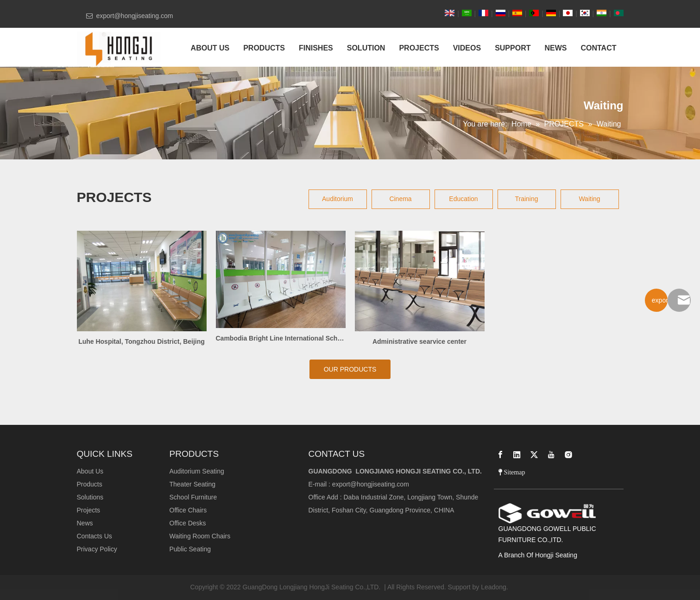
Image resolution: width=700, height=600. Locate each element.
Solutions (90, 497)
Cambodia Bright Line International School (281, 338)
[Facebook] (500, 455)
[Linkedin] (517, 455)
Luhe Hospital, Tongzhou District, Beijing (142, 341)
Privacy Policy (97, 549)
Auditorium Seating (197, 471)
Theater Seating (193, 484)
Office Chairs (188, 510)
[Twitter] (534, 455)
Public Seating (190, 549)
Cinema (400, 199)
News (85, 523)
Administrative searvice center (419, 341)
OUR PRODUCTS (350, 369)
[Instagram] (568, 455)
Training (526, 199)
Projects (89, 510)
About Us (90, 471)
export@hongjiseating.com (371, 484)
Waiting (589, 199)
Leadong (494, 587)
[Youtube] (551, 455)
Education (463, 199)
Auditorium (337, 199)
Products (90, 484)
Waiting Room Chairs (200, 536)
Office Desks (188, 523)
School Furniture (193, 497)
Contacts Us (95, 536)
